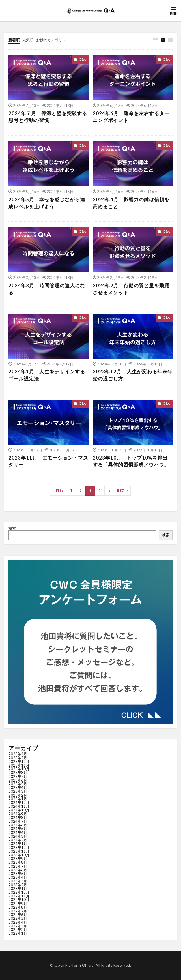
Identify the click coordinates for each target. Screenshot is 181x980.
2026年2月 (18, 758)
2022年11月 (19, 896)
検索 (12, 528)
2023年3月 (18, 881)
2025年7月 (18, 777)
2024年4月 (18, 833)
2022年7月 (18, 911)
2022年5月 (18, 918)
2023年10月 (19, 855)
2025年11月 (19, 765)
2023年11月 (19, 851)
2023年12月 (19, 848)
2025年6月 (18, 780)
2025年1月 (18, 799)
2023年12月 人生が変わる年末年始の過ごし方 (133, 375)
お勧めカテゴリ (49, 40)
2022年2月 (18, 930)
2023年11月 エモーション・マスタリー (48, 461)
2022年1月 (18, 933)
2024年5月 (18, 829)
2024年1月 (18, 844)
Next (121, 490)
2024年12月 (19, 803)
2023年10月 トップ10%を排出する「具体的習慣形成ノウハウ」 (131, 461)
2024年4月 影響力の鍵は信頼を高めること (131, 203)
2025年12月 (19, 762)
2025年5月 (18, 784)
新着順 (14, 40)
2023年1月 (18, 889)
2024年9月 (18, 814)
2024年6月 (18, 825)
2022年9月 (18, 904)
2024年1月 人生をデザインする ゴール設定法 (47, 375)
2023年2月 (18, 885)
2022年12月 (19, 892)
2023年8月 (18, 862)
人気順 (28, 40)
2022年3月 (18, 926)
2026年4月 (18, 754)
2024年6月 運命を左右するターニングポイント (131, 117)
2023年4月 (18, 877)
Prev (60, 490)
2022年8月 (18, 907)
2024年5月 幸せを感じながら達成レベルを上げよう (47, 203)
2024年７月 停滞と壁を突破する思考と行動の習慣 (48, 117)
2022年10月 (19, 900)
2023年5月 (18, 874)
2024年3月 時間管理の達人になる (47, 289)
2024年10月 (19, 810)
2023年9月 (18, 859)
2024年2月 (18, 840)
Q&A (82, 59)
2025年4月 (18, 788)
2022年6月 (18, 915)
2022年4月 (18, 922)
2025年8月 (18, 773)
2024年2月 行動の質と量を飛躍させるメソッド (131, 289)
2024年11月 (19, 806)
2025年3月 (18, 791)
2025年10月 (19, 769)
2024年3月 (18, 836)
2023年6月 (18, 870)
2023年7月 (18, 866)
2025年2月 (18, 795)
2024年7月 (18, 821)
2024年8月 (18, 818)
